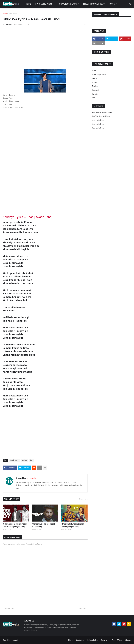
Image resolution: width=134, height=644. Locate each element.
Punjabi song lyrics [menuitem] (68, 4)
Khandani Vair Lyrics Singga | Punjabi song (43, 525)
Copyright (105, 640)
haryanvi (95, 90)
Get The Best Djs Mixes (101, 116)
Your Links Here (98, 120)
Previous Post (9, 609)
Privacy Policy (93, 640)
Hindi (94, 71)
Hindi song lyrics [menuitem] (44, 4)
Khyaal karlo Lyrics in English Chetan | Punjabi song (72, 525)
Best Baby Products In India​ (102, 112)
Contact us (80, 640)
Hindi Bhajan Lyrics (99, 75)
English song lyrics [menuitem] (93, 4)
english (95, 86)
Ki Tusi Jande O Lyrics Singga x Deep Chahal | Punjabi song (15, 525)
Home (5, 14)
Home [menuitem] (28, 4)
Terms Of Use (117, 640)
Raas (31, 460)
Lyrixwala (31, 478)
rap (93, 98)
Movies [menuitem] (112, 4)
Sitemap (128, 640)
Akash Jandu (13, 14)
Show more (83, 499)
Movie (94, 78)
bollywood (96, 82)
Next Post (83, 609)
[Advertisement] (45, 47)
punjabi (24, 460)
